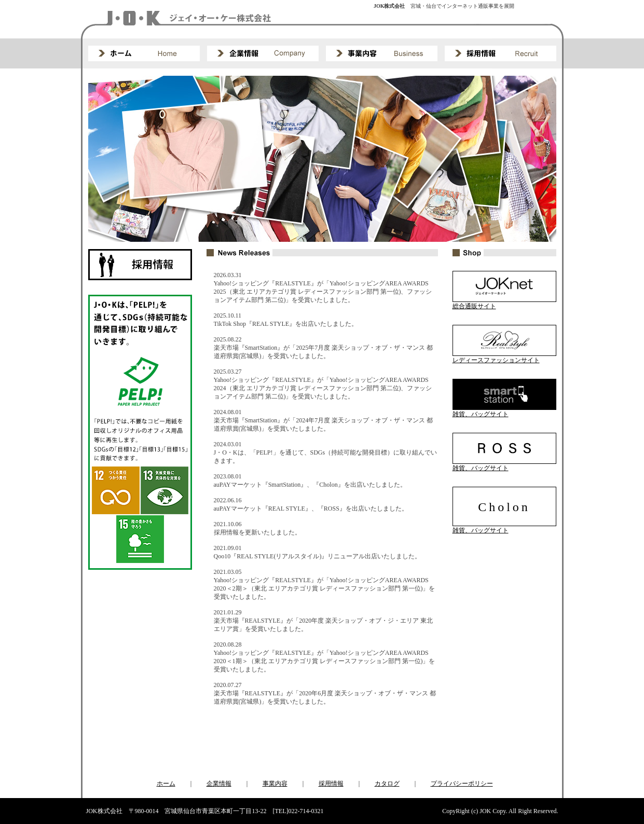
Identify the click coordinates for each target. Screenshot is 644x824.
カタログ (387, 784)
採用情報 (331, 784)
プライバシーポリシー (462, 784)
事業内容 (275, 784)
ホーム (166, 784)
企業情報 (219, 784)
